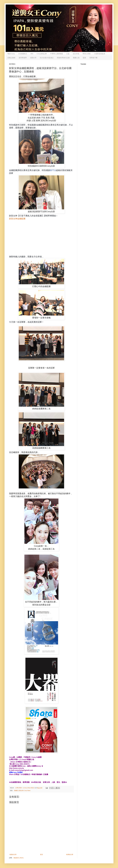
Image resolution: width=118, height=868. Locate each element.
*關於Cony (11, 54)
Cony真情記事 (42, 54)
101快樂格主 (23, 54)
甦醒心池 (76, 58)
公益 (68, 54)
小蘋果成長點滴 (100, 54)
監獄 (84, 58)
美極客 (16, 791)
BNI (32, 54)
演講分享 (33, 58)
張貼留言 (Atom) (18, 858)
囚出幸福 (76, 54)
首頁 (41, 855)
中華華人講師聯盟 (57, 54)
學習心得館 (87, 54)
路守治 (53, 170)
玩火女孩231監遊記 (47, 58)
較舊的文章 (70, 855)
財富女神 (21, 791)
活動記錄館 (11, 58)
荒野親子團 (93, 58)
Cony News (27, 791)
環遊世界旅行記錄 (63, 58)
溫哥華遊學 (23, 58)
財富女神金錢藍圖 (17, 219)
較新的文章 (13, 855)
